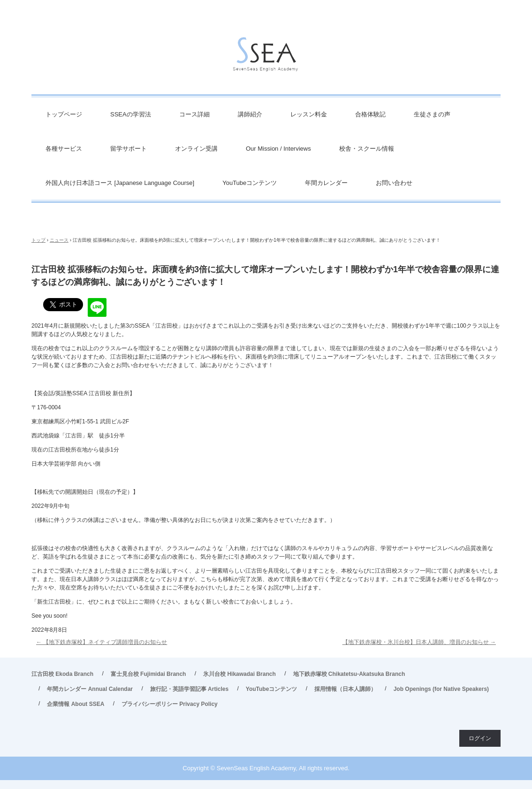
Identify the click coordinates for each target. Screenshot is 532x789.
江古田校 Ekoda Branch (62, 674)
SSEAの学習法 (131, 114)
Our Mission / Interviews (278, 149)
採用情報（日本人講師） (345, 689)
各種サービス (64, 149)
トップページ (64, 114)
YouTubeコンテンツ (250, 183)
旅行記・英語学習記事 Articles (189, 689)
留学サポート (129, 149)
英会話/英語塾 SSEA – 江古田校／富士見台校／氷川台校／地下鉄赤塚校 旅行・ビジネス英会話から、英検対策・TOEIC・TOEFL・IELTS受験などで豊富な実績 (266, 57)
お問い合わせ (394, 183)
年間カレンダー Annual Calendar (90, 689)
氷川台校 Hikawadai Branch (239, 674)
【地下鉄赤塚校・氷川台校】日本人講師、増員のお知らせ (419, 642)
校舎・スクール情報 (367, 149)
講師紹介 (250, 114)
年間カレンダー (326, 183)
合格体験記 (370, 114)
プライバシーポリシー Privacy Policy (170, 704)
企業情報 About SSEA (76, 704)
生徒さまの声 (432, 114)
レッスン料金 (309, 114)
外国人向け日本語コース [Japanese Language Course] (120, 183)
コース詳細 (194, 114)
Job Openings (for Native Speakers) (441, 689)
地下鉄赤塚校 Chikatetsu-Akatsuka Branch (349, 674)
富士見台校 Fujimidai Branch (148, 674)
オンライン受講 (196, 149)
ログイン (480, 738)
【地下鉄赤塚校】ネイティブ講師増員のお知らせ (102, 642)
